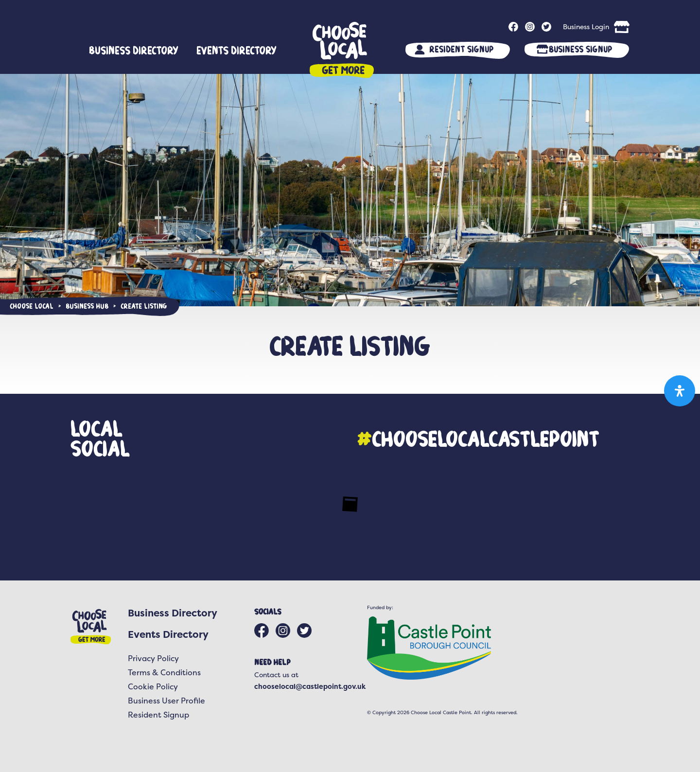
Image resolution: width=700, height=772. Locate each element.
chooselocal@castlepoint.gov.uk (310, 686)
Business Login (586, 26)
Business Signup (580, 49)
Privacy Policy (153, 658)
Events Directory (236, 50)
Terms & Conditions (164, 672)
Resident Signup (461, 49)
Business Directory (134, 50)
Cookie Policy (153, 686)
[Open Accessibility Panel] (680, 391)
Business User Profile (166, 701)
